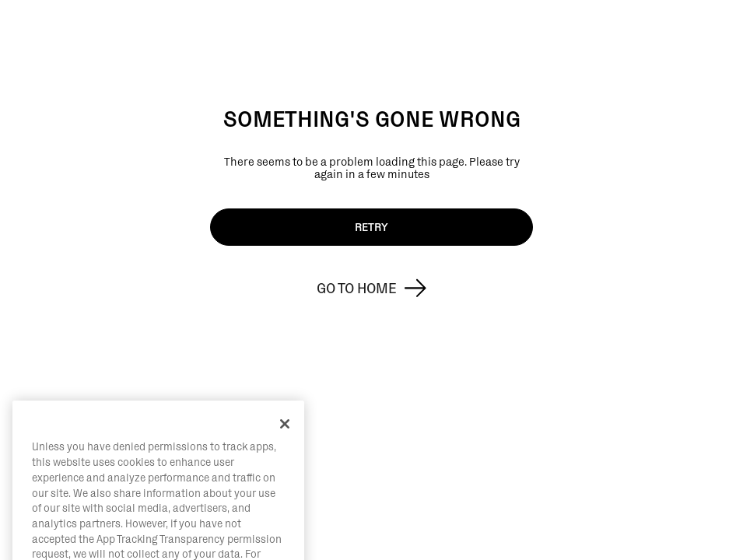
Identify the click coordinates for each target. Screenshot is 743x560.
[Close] (285, 456)
